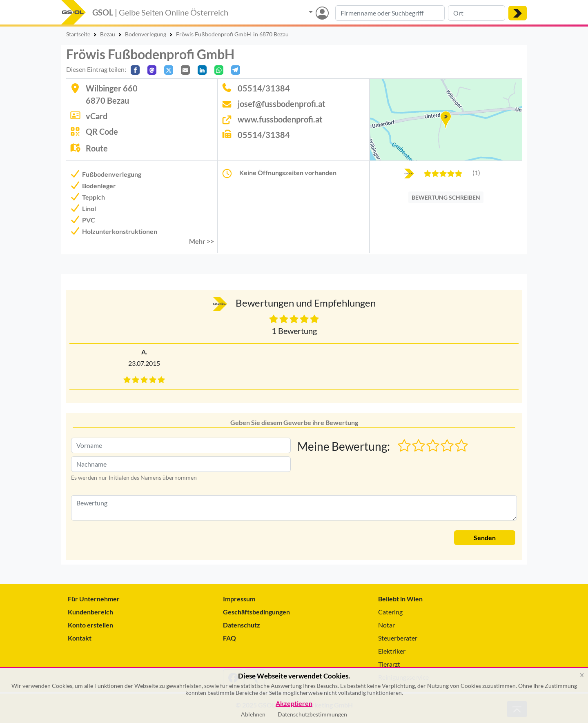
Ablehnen (253, 714)
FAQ (229, 638)
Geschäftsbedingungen (256, 612)
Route (97, 148)
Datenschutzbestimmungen (312, 714)
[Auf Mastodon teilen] (152, 70)
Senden (485, 537)
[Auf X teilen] (169, 70)
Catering (390, 612)
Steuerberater (398, 638)
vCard (97, 116)
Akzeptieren (294, 704)
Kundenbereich (90, 612)
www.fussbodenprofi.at (280, 119)
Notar (386, 625)
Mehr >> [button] (202, 241)
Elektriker (392, 651)
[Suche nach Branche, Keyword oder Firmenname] (390, 13)
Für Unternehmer (94, 599)
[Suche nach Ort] (477, 13)
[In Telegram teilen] (236, 70)
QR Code (102, 131)
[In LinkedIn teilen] (202, 70)
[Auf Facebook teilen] (135, 70)
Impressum (239, 599)
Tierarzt (389, 664)
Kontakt (80, 638)
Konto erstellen (90, 625)
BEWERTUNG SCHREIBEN (446, 197)
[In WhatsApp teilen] (219, 70)
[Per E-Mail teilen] (185, 70)
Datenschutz (242, 625)
